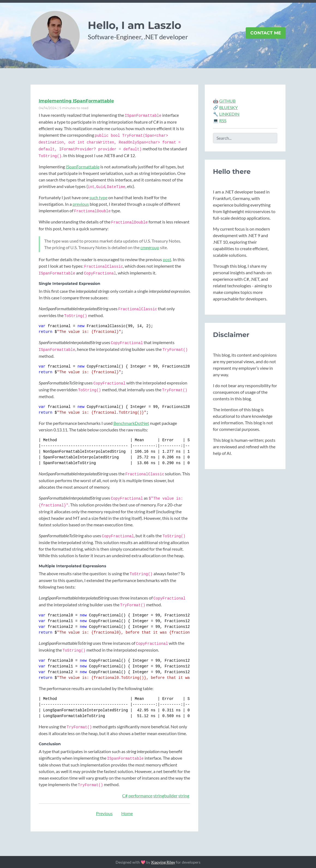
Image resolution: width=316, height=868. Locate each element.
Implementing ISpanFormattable (76, 101)
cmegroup (150, 247)
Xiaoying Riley (163, 862)
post (167, 259)
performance (140, 796)
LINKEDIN (229, 114)
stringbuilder (165, 796)
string (184, 796)
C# (125, 796)
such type (98, 197)
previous (81, 204)
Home (127, 813)
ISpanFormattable (83, 167)
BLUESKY (228, 107)
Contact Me (266, 33)
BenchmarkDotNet (131, 423)
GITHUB (227, 101)
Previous (104, 813)
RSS (223, 120)
